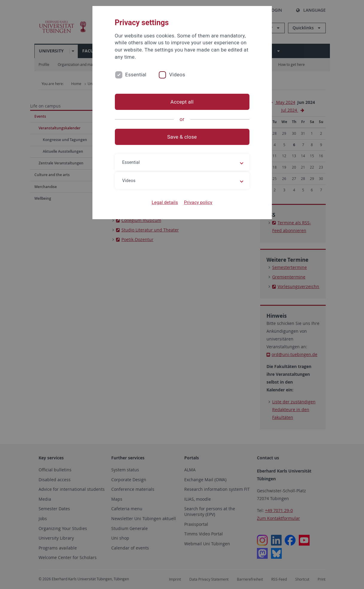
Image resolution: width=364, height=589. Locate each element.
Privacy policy (198, 202)
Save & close (182, 137)
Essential (136, 75)
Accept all (182, 102)
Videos (177, 75)
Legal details (165, 202)
